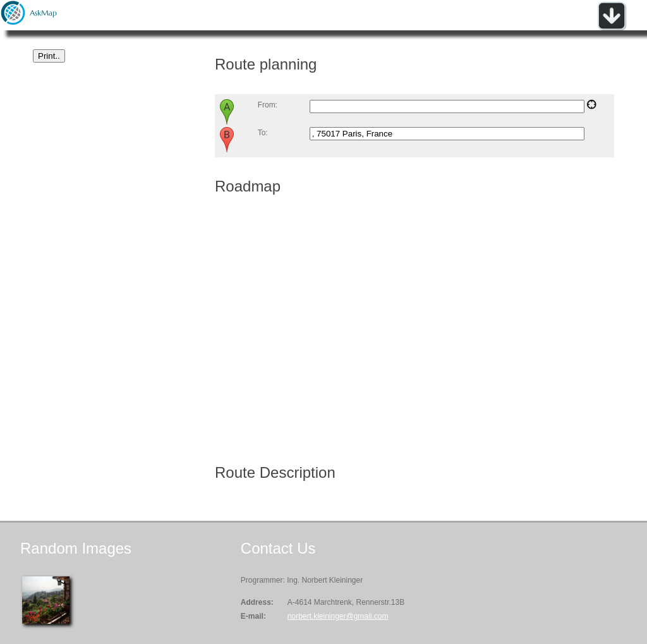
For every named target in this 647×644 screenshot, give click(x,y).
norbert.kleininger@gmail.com (338, 616)
